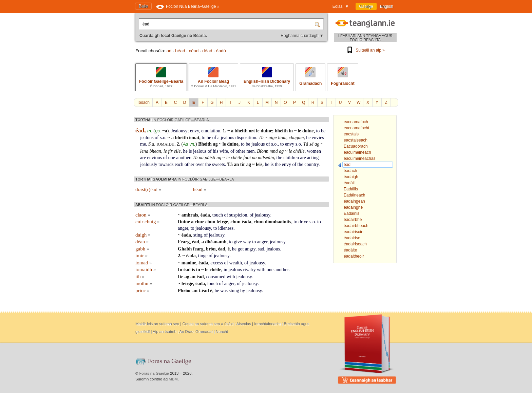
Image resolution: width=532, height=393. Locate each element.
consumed (216, 277)
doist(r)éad (148, 189)
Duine (184, 222)
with (261, 270)
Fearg (184, 242)
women (314, 151)
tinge (203, 256)
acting (313, 158)
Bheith (205, 144)
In (180, 270)
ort (252, 131)
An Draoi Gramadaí (196, 332)
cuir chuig (148, 222)
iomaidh (146, 269)
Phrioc (185, 291)
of (157, 138)
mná (274, 151)
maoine (189, 263)
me (143, 144)
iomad (144, 263)
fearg (198, 249)
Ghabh (185, 249)
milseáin (266, 158)
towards (166, 164)
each (179, 164)
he (308, 138)
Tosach (143, 102)
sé (311, 144)
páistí (210, 158)
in (291, 131)
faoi (247, 158)
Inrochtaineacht (267, 324)
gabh (142, 249)
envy (194, 131)
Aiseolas (244, 324)
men (250, 151)
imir (141, 256)
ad (169, 51)
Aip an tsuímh (165, 332)
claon (143, 215)
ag (215, 144)
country (311, 164)
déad (207, 51)
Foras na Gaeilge (154, 373)
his (215, 151)
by (243, 291)
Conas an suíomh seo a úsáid (208, 324)
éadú (221, 51)
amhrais (190, 215)
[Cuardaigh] (318, 24)
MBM (173, 379)
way (247, 242)
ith (140, 277)
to (318, 131)
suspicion (238, 215)
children (291, 158)
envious (155, 158)
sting (198, 235)
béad (180, 51)
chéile (299, 151)
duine (266, 131)
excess (217, 263)
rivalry (249, 270)
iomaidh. (167, 144)
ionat (194, 138)
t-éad (204, 291)
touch (218, 215)
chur (199, 222)
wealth (236, 263)
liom (282, 138)
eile (177, 151)
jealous (147, 138)
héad (200, 189)
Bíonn (263, 151)
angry (250, 249)
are (143, 158)
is (190, 151)
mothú (144, 283)
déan (142, 242)
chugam (296, 138)
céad (194, 51)
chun (210, 222)
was (224, 291)
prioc (142, 291)
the (279, 158)
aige (273, 138)
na (201, 158)
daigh (143, 235)
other (240, 151)
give (238, 242)
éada (205, 215)
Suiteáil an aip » (365, 50)
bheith (241, 131)
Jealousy (179, 131)
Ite (180, 277)
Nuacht (222, 332)
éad (196, 242)
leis (259, 164)
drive (303, 222)
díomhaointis (278, 222)
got (241, 249)
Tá (261, 138)
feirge (222, 222)
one (172, 158)
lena (144, 151)
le (258, 131)
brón (211, 249)
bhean (155, 151)
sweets (218, 164)
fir (170, 151)
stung (234, 291)
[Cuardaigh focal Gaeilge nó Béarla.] (227, 24)
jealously (149, 164)
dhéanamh (216, 242)
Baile (143, 6)
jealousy (263, 215)
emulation (211, 131)
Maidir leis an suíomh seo (157, 324)
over (200, 164)
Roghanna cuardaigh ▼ (302, 36)
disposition (246, 138)
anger (183, 228)
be (323, 131)
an (236, 164)
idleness (226, 228)
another (183, 158)
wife (224, 151)
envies (318, 138)
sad (261, 249)
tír (243, 164)
